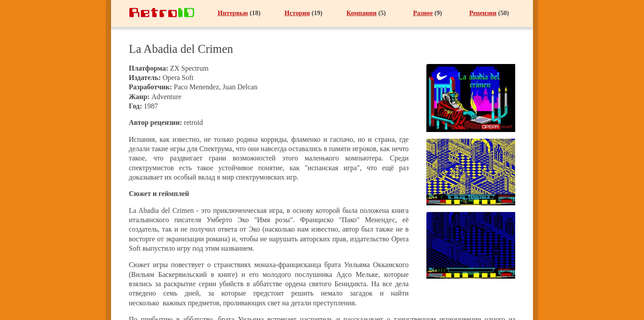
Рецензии (483, 13)
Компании (362, 13)
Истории (297, 13)
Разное (423, 13)
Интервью (233, 13)
